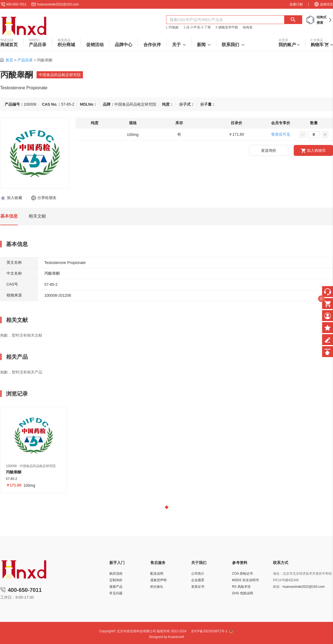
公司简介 (198, 574)
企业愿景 (198, 580)
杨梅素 (248, 27)
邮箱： (278, 587)
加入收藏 (14, 198)
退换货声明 (158, 580)
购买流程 (116, 574)
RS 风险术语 (241, 587)
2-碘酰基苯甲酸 (227, 27)
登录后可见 (281, 134)
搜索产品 (116, 587)
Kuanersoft (176, 637)
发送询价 (269, 150)
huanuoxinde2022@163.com (58, 4)
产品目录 (25, 60)
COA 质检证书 (243, 574)
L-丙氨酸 (172, 27)
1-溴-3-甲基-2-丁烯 (197, 27)
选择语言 (323, 4)
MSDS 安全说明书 (245, 580)
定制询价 (116, 580)
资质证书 (198, 587)
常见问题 (116, 593)
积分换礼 (157, 587)
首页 (9, 60)
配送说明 (157, 574)
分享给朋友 (47, 198)
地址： (278, 574)
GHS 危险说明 (243, 593)
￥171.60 (14, 485)
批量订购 (296, 4)
